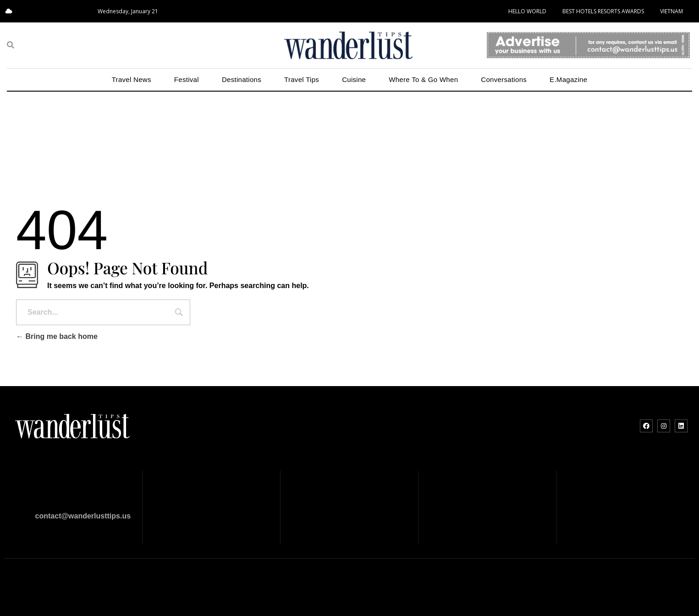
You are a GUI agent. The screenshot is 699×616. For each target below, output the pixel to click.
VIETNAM (671, 11)
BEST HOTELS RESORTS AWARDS (603, 11)
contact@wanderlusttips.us (83, 516)
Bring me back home (57, 336)
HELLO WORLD (527, 11)
